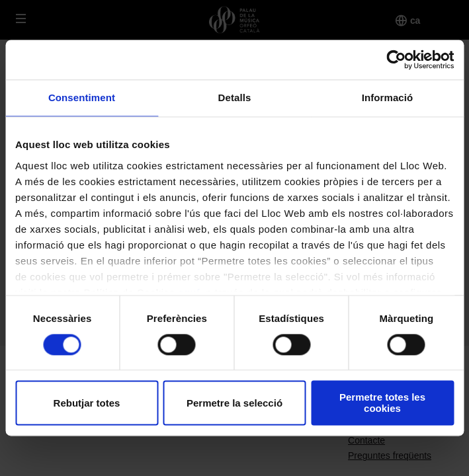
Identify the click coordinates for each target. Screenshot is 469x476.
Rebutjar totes (87, 403)
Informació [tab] (388, 98)
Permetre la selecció (234, 403)
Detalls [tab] (235, 98)
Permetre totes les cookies (382, 403)
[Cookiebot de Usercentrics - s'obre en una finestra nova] (396, 59)
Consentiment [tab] (82, 98)
